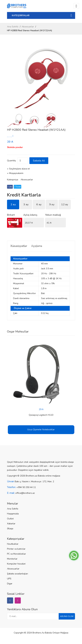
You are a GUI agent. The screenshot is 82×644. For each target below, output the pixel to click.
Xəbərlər (11, 524)
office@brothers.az (25, 493)
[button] (71, 78)
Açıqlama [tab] (37, 246)
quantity (11, 161)
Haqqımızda (13, 514)
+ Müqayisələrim (15, 173)
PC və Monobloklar (16, 554)
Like (10, 187)
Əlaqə (10, 529)
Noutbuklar (13, 544)
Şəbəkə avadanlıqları (18, 574)
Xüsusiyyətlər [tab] (19, 246)
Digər (10, 584)
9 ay (52, 204)
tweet (18, 187)
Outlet (10, 519)
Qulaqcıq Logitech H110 (41, 415)
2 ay (13, 204)
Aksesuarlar (28, 27)
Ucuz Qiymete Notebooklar (41, 430)
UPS (9, 579)
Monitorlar (12, 559)
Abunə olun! (67, 616)
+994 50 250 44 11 (26, 487)
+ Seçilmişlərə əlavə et (18, 169)
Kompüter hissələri (16, 564)
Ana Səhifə (13, 27)
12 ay (65, 204)
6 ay (39, 204)
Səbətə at (39, 161)
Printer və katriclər (16, 549)
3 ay (26, 204)
